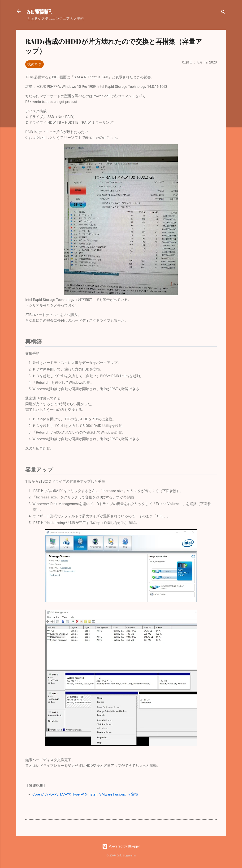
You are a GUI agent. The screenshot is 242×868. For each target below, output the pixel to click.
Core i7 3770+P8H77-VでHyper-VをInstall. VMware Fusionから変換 (85, 794)
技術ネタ (35, 64)
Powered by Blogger (121, 846)
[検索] (223, 13)
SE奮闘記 (39, 11)
